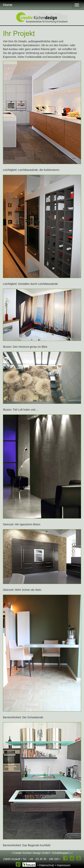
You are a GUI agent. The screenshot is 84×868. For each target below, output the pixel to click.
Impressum (63, 865)
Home (8, 5)
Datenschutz (47, 865)
